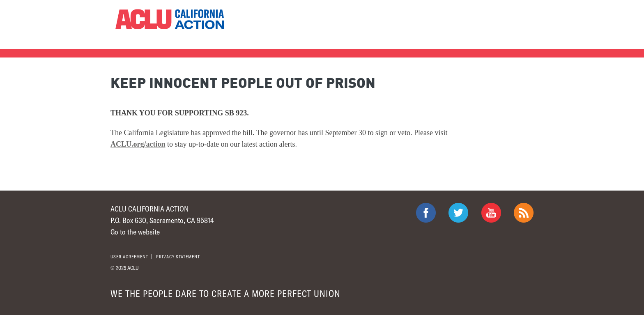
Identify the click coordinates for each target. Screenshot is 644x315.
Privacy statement (178, 256)
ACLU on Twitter (458, 213)
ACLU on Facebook (426, 213)
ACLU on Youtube (491, 213)
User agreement (129, 256)
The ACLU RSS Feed (524, 213)
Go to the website (135, 232)
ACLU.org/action (138, 144)
